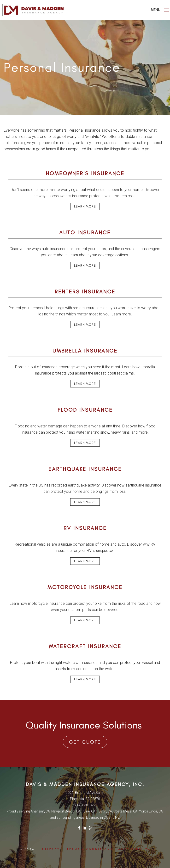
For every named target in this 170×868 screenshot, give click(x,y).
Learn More (85, 206)
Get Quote (85, 742)
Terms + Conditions (90, 849)
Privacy (51, 849)
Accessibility (134, 849)
